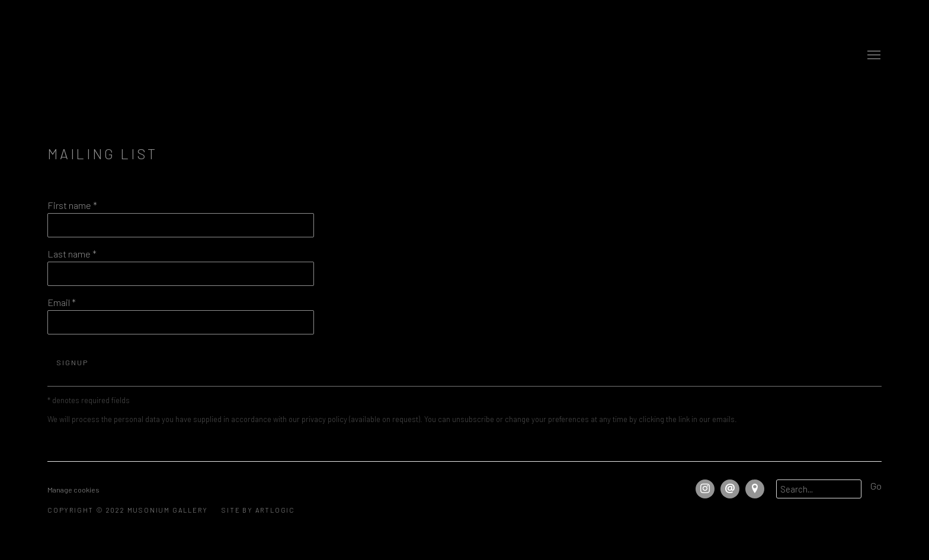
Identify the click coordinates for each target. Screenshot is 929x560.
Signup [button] (72, 362)
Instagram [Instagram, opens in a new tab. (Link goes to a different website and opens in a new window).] (705, 489)
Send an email (730, 489)
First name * (72, 205)
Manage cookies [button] (73, 490)
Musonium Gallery (464, 55)
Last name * (72, 254)
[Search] (819, 489)
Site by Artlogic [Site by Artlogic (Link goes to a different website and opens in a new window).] (258, 510)
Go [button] (876, 486)
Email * (62, 302)
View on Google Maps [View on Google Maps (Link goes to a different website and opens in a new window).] (755, 489)
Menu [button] (873, 56)
